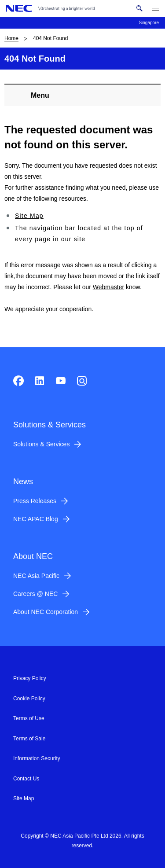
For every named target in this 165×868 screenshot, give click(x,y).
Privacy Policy (30, 678)
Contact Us (26, 779)
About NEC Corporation (46, 612)
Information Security (37, 758)
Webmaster (108, 287)
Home (11, 38)
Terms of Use (29, 718)
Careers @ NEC (35, 594)
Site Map (29, 216)
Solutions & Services (41, 444)
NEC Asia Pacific (36, 576)
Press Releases (35, 501)
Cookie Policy (29, 699)
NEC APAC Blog (36, 519)
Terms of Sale (29, 739)
